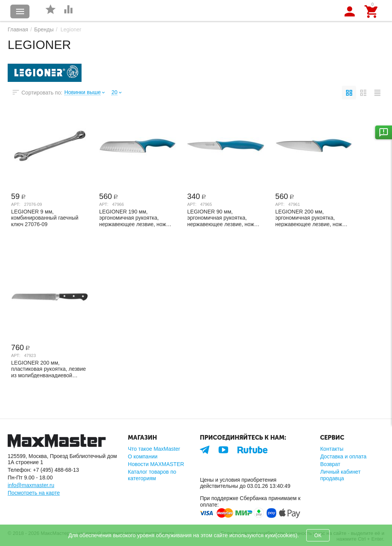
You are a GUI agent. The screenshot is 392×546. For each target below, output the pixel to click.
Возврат (330, 464)
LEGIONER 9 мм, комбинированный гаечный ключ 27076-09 (45, 218)
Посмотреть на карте (34, 493)
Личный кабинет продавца (340, 475)
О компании (143, 456)
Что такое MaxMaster (154, 449)
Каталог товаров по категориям (152, 475)
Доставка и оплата (343, 456)
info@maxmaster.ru (31, 485)
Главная (18, 29)
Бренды (44, 29)
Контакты (332, 449)
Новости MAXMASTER (156, 464)
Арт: (16, 204)
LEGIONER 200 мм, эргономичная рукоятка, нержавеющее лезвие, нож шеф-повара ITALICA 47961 (310, 218)
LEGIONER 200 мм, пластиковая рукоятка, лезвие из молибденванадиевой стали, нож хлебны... (48, 369)
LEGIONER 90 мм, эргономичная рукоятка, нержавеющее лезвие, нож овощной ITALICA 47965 (221, 218)
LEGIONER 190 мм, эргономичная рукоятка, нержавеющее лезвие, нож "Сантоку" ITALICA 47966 (133, 218)
